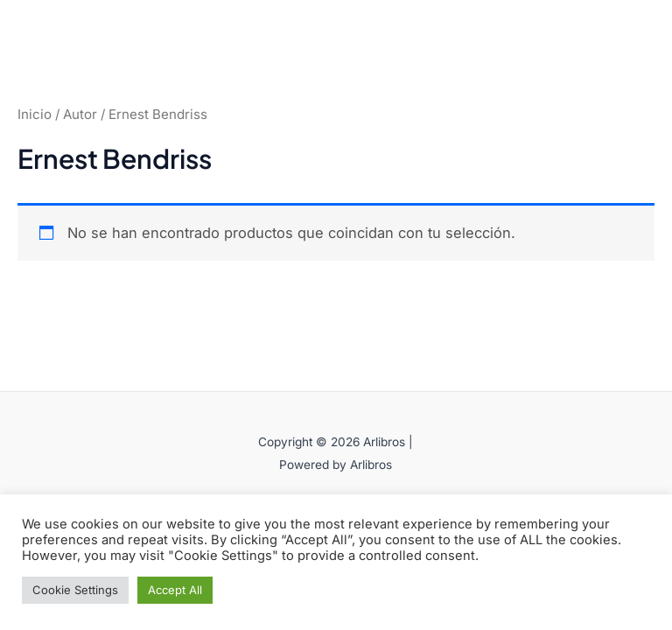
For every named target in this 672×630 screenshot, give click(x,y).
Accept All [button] (175, 590)
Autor (80, 114)
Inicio (35, 114)
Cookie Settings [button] (75, 590)
